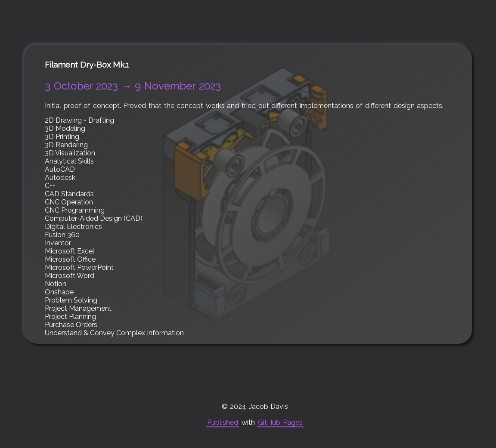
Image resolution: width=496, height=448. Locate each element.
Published (223, 422)
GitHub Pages (280, 422)
